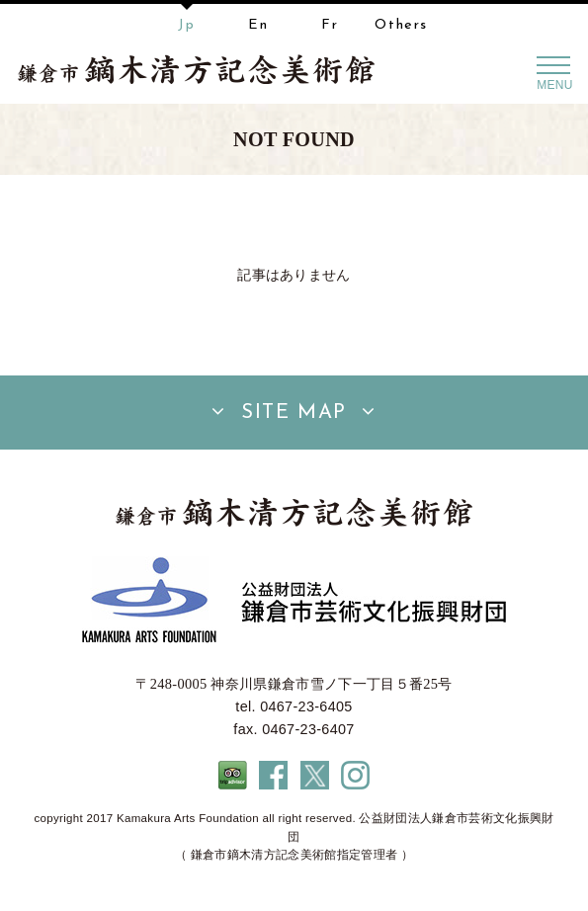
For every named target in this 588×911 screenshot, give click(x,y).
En (258, 25)
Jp (186, 25)
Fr (330, 25)
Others (401, 25)
